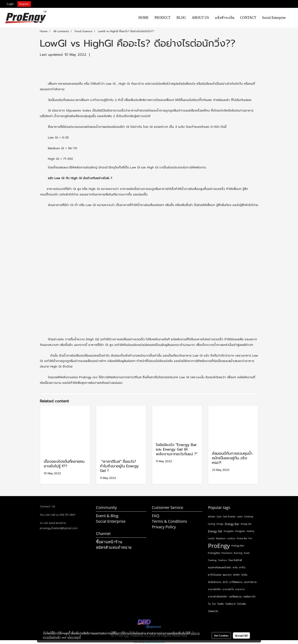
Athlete (212, 516)
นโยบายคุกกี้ (74, 637)
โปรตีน (220, 604)
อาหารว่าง (240, 589)
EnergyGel (240, 531)
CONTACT (248, 18)
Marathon (221, 538)
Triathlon (222, 560)
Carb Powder (229, 516)
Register (24, 4)
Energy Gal (246, 524)
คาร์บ (235, 567)
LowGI (211, 538)
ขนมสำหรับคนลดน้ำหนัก (220, 567)
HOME (144, 18)
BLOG (181, 18)
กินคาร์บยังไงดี (235, 560)
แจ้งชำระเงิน (225, 18)
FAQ (156, 516)
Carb (219, 516)
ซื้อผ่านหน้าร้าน (109, 542)
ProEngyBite (214, 553)
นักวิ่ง (225, 582)
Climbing (249, 516)
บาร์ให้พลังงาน (236, 582)
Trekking (212, 560)
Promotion (227, 553)
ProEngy (219, 546)
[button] (292, 18)
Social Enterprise (274, 18)
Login (10, 4)
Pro (250, 538)
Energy (220, 524)
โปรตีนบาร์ (230, 604)
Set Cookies (221, 635)
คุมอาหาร (227, 575)
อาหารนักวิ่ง (228, 589)
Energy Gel (215, 531)
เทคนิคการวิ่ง (249, 597)
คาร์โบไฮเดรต (215, 575)
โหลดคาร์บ (213, 611)
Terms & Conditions (169, 521)
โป (209, 604)
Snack (247, 553)
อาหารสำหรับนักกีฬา (218, 597)
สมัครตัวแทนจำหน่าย (114, 547)
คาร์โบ (242, 567)
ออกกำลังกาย (250, 582)
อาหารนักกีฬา (214, 589)
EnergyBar (229, 531)
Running (238, 553)
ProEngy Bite (238, 546)
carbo (240, 516)
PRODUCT (163, 18)
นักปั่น (244, 575)
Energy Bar (232, 524)
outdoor (231, 538)
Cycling (212, 524)
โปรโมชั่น (241, 604)
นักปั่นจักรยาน (215, 582)
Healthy (251, 531)
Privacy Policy (164, 527)
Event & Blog (107, 516)
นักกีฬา (237, 575)
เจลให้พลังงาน (235, 597)
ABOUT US (200, 18)
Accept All (241, 635)
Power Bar (242, 538)
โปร (214, 604)
